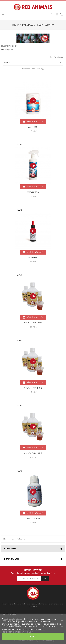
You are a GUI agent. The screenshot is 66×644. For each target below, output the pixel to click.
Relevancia (33, 63)
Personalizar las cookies (25, 629)
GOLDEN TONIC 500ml (33, 323)
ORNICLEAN (33, 257)
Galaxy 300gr (33, 127)
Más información (8, 629)
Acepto (33, 636)
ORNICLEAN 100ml (33, 518)
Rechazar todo (40, 629)
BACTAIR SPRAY (33, 192)
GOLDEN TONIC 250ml (33, 388)
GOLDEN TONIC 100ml (33, 453)
